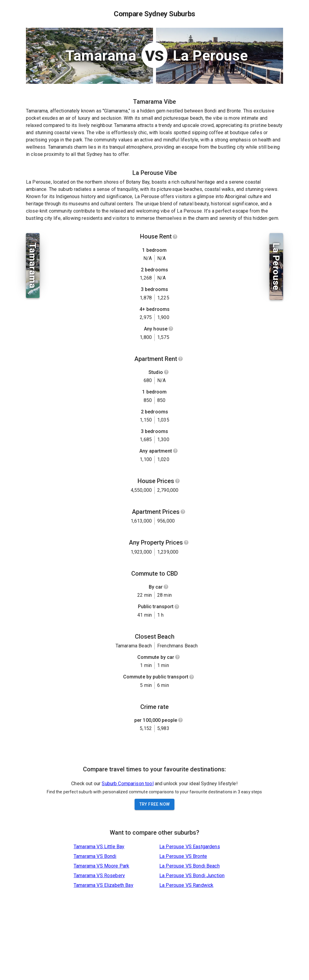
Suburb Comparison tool (127, 784)
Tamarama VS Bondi (95, 856)
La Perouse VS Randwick (186, 885)
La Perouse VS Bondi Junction (192, 876)
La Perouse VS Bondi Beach (190, 866)
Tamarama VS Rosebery (99, 876)
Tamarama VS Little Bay (99, 847)
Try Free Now (155, 804)
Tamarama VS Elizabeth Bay (104, 885)
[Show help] (175, 237)
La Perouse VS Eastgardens (190, 847)
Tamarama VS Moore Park (101, 866)
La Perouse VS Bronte (183, 856)
